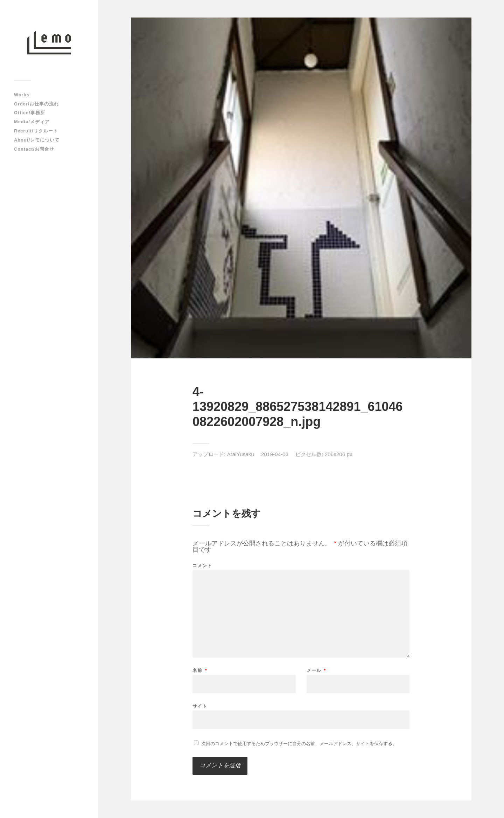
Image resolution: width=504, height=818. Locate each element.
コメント (202, 566)
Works (22, 95)
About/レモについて (37, 140)
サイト (200, 706)
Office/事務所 (30, 113)
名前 (200, 670)
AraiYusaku (241, 454)
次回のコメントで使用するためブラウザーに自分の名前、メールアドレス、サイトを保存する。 (299, 744)
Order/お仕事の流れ (36, 104)
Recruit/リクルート (36, 131)
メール (316, 670)
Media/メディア (32, 122)
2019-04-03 (275, 454)
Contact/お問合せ (34, 149)
